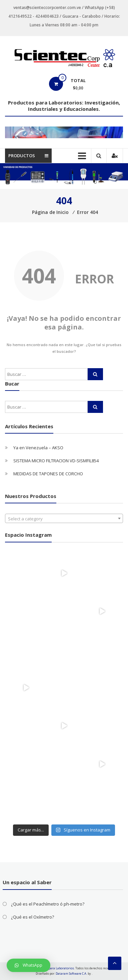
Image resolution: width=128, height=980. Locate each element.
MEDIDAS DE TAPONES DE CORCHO (48, 474)
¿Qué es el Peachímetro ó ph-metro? (48, 904)
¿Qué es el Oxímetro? (32, 917)
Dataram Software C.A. (71, 973)
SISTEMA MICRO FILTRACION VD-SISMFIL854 (56, 461)
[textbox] (64, 519)
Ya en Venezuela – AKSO (38, 448)
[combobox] (64, 518)
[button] (28, 965)
